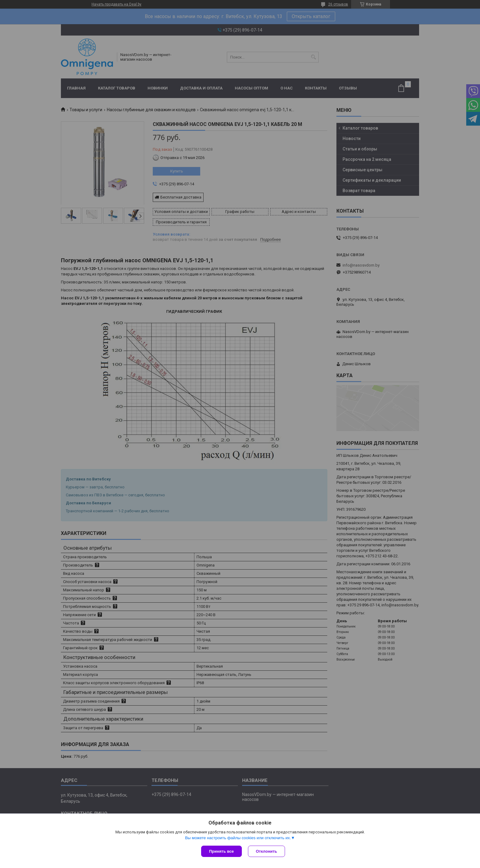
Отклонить (266, 851)
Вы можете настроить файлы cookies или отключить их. (238, 838)
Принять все (221, 851)
